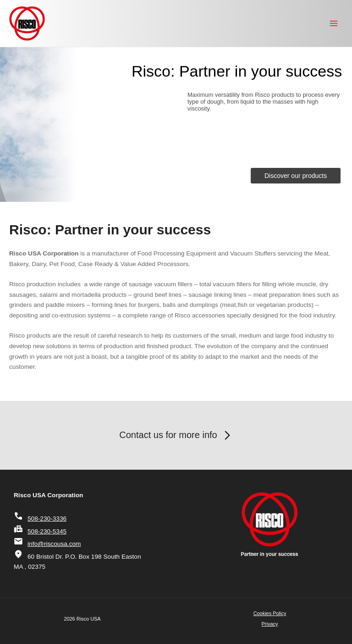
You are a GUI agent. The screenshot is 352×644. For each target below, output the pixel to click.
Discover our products (296, 176)
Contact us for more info (176, 435)
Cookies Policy (270, 613)
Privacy (270, 624)
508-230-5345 (40, 531)
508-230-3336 (40, 519)
